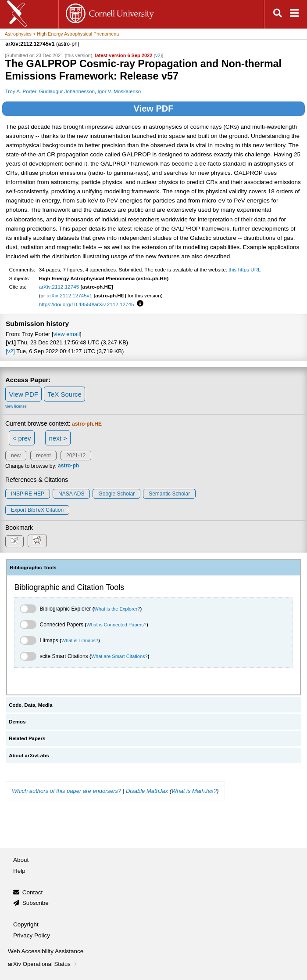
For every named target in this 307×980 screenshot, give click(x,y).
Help (19, 871)
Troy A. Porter (21, 91)
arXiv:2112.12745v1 (69, 295)
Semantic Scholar (169, 494)
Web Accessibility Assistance (46, 951)
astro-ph (68, 466)
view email (67, 334)
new (16, 456)
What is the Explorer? (117, 609)
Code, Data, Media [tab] (30, 705)
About (21, 860)
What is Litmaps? (80, 640)
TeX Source (64, 394)
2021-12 (76, 456)
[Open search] (278, 14)
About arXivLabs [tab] (29, 756)
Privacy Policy (32, 935)
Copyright (26, 924)
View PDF (154, 108)
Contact (33, 892)
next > (58, 438)
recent (43, 456)
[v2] (10, 351)
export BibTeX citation (37, 510)
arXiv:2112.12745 (59, 287)
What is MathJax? (194, 791)
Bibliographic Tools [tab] (33, 568)
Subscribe (36, 903)
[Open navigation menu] (294, 14)
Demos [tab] (17, 722)
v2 (158, 55)
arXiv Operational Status (43, 964)
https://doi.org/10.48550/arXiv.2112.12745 (87, 304)
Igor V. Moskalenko (119, 91)
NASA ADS (71, 494)
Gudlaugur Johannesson (67, 91)
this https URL (245, 269)
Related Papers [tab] (27, 738)
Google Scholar (116, 494)
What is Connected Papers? (116, 625)
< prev (22, 438)
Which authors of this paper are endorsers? (66, 791)
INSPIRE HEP (28, 494)
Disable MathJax (147, 791)
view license (16, 406)
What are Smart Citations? (120, 656)
